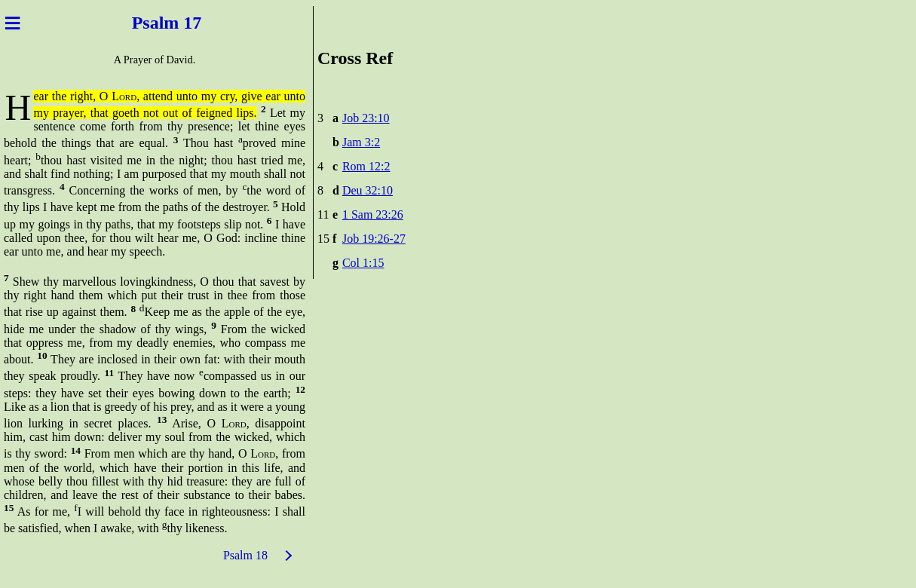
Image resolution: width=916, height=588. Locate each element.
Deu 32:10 (368, 190)
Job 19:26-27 (374, 239)
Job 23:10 (366, 118)
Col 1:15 (363, 263)
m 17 (187, 23)
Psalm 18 (245, 555)
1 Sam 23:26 (373, 214)
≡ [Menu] (12, 23)
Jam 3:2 (361, 142)
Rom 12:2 (366, 166)
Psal (144, 23)
